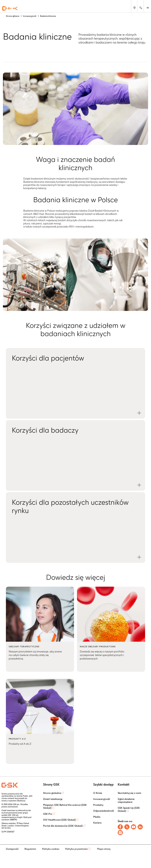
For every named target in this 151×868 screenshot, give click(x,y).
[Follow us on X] (127, 827)
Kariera (97, 823)
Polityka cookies (51, 849)
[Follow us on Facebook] (120, 827)
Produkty (98, 805)
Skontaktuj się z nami (129, 793)
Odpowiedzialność (104, 811)
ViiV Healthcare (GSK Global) (59, 820)
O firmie (98, 793)
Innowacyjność (102, 799)
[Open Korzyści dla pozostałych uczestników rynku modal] (139, 557)
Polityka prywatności (76, 849)
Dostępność (12, 849)
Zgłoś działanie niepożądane (126, 800)
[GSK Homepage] (10, 9)
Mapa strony (104, 849)
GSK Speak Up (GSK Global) (129, 809)
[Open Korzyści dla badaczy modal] (139, 485)
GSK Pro (48, 814)
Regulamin (30, 849)
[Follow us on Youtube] (134, 827)
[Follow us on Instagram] (120, 833)
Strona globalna (52, 793)
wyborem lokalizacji (17, 801)
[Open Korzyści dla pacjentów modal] (139, 413)
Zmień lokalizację (53, 799)
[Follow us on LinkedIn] (140, 827)
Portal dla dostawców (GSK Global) (63, 826)
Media (97, 817)
